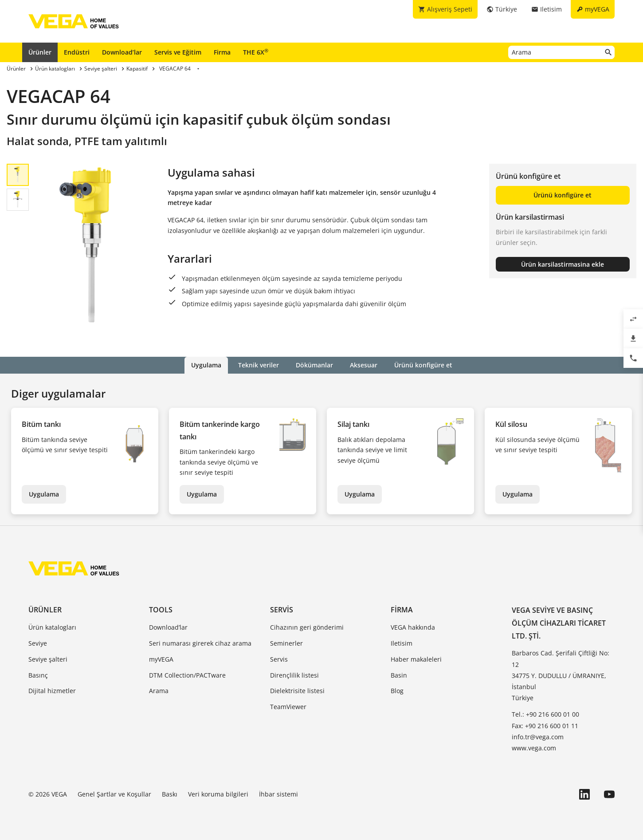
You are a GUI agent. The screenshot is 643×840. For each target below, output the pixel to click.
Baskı (170, 794)
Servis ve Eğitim (178, 52)
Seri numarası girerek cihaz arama (200, 643)
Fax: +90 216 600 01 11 (545, 726)
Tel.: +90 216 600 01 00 (545, 714)
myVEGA (161, 659)
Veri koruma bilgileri (218, 794)
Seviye (38, 643)
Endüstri (77, 52)
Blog (397, 691)
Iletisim (402, 643)
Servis (282, 610)
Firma (222, 52)
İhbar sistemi (278, 794)
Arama (159, 691)
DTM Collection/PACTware (187, 675)
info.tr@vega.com (538, 737)
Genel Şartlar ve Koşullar (114, 794)
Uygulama (44, 494)
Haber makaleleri (416, 659)
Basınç (38, 675)
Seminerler (286, 643)
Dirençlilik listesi (294, 675)
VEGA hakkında (413, 627)
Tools (161, 610)
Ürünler (40, 52)
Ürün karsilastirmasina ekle (563, 264)
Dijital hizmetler (52, 691)
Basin (399, 675)
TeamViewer (288, 707)
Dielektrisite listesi (297, 691)
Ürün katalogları (52, 627)
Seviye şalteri (48, 659)
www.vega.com (534, 748)
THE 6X (256, 52)
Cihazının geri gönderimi (307, 627)
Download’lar (122, 52)
